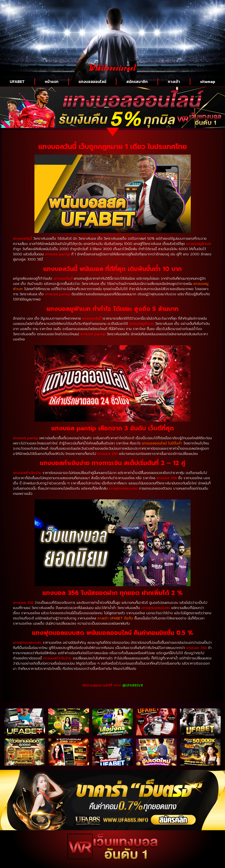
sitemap (208, 82)
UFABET (17, 82)
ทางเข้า (174, 82)
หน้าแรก (52, 82)
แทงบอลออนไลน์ (92, 82)
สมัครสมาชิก (137, 82)
